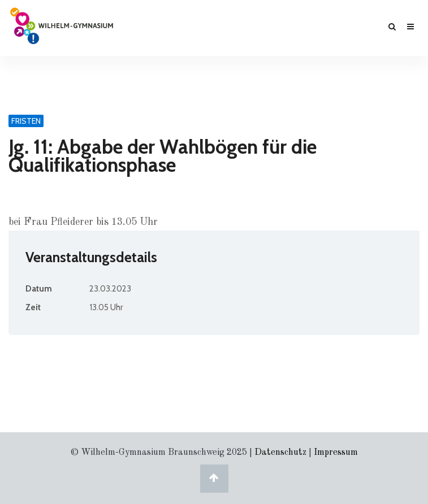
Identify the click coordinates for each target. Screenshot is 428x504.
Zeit (33, 307)
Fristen (26, 121)
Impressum (336, 453)
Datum (39, 289)
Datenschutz (280, 453)
